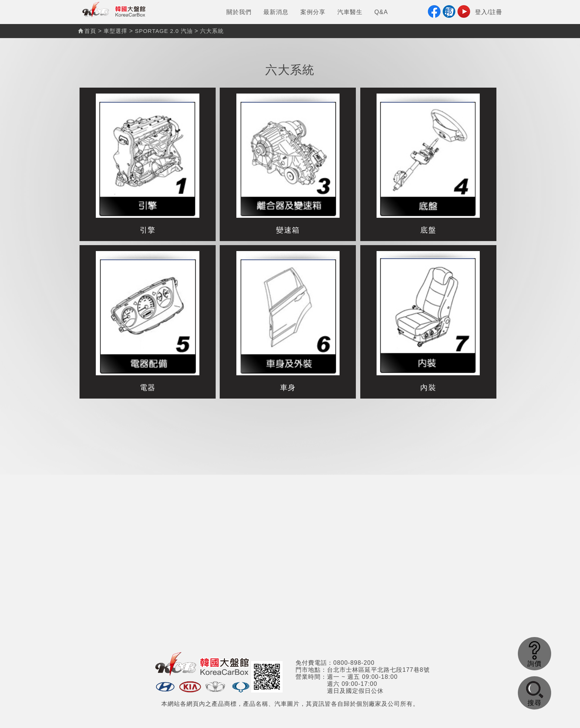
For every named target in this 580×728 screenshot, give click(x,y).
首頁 (87, 31)
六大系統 (212, 31)
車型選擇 (115, 31)
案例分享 (313, 12)
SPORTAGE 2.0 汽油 (164, 31)
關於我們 (239, 12)
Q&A (381, 12)
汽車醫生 (350, 12)
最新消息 (276, 12)
